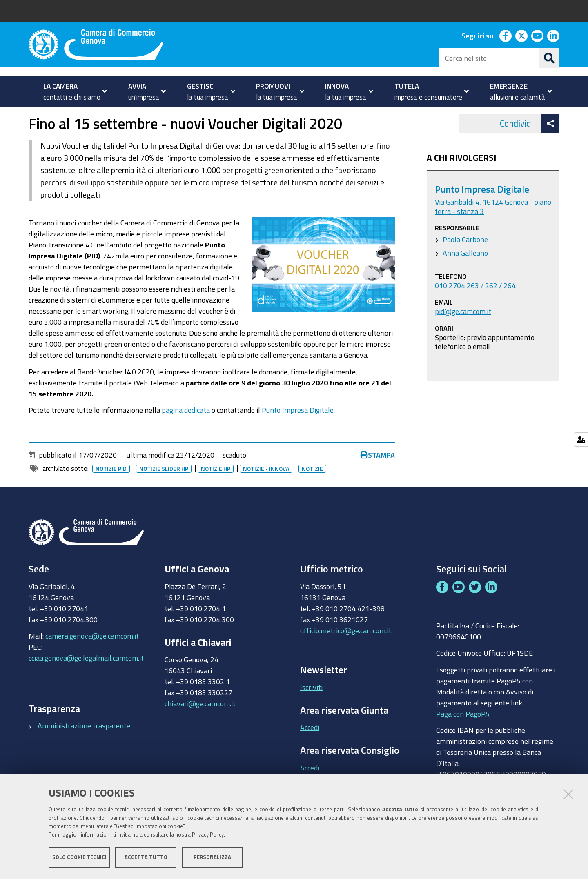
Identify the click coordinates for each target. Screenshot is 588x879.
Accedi (310, 750)
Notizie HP (216, 492)
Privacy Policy (208, 835)
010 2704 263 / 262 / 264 (475, 308)
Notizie (101, 116)
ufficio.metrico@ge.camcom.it (346, 653)
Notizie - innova (266, 492)
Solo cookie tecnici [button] (79, 858)
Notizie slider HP (164, 492)
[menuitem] (72, 91)
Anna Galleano (465, 276)
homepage (61, 116)
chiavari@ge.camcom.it (200, 727)
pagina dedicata (186, 433)
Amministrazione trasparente (84, 749)
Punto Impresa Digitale (298, 433)
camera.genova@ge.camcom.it (92, 659)
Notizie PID (111, 492)
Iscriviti (311, 710)
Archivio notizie (145, 116)
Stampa (378, 478)
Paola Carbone (465, 262)
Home (34, 116)
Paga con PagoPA (463, 737)
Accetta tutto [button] (146, 858)
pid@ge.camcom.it (463, 334)
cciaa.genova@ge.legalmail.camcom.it (86, 681)
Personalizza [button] (212, 858)
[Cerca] (549, 58)
